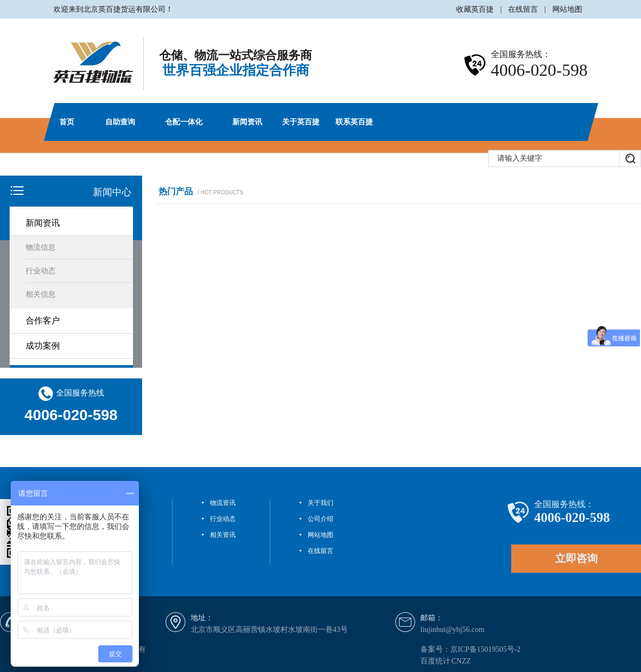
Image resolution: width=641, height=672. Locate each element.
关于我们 (320, 503)
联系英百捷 (354, 122)
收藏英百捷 (475, 9)
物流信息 (41, 247)
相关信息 (41, 294)
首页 (67, 122)
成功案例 (43, 346)
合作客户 (43, 321)
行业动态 (41, 271)
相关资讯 (223, 535)
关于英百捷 (301, 122)
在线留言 (523, 9)
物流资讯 (223, 503)
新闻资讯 (247, 122)
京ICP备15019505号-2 (485, 649)
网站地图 (567, 9)
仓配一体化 (184, 122)
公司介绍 (320, 519)
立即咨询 (576, 558)
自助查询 (120, 122)
